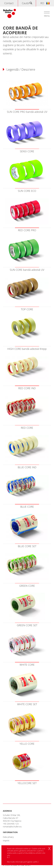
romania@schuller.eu (12, 827)
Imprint (6, 841)
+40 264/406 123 (11, 824)
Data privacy (8, 837)
